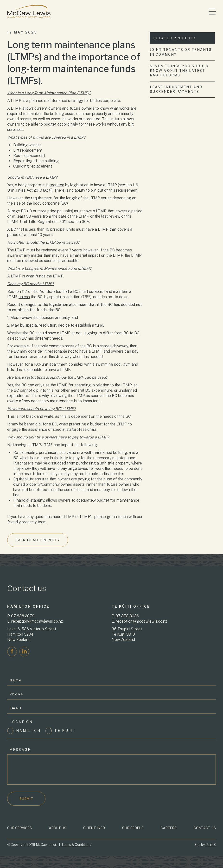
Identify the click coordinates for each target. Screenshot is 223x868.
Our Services (19, 828)
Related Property (175, 38)
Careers (169, 828)
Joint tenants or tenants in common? (181, 52)
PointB (211, 845)
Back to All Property (37, 540)
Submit (26, 799)
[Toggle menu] (212, 12)
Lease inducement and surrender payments (176, 89)
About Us (57, 828)
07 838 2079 (23, 616)
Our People (133, 828)
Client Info (94, 828)
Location (21, 722)
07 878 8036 (127, 616)
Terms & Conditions (76, 845)
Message (20, 750)
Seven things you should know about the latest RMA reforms (179, 71)
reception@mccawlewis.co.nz (37, 621)
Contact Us (205, 828)
